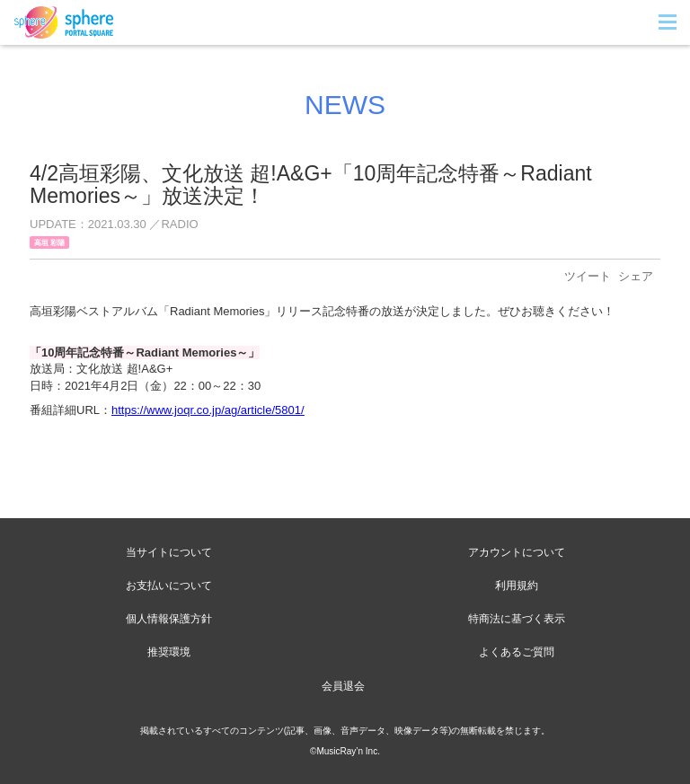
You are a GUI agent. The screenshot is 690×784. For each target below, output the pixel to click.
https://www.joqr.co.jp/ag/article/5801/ (208, 410)
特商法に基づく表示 (517, 619)
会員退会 (343, 686)
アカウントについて (517, 552)
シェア (636, 276)
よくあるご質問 (517, 652)
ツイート (588, 276)
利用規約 (517, 586)
